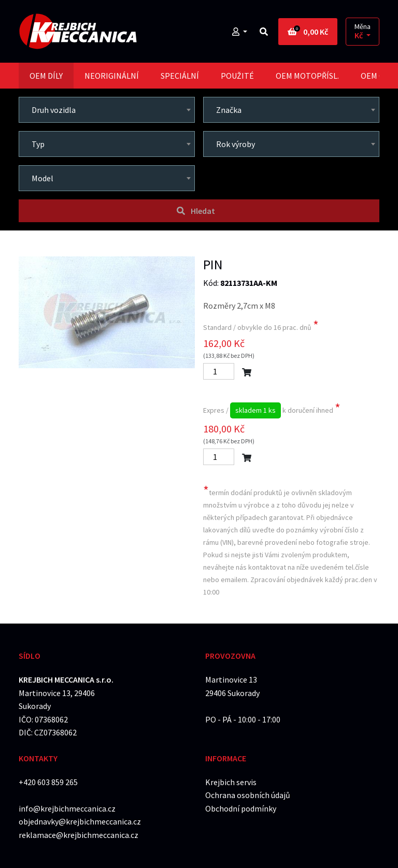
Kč (359, 35)
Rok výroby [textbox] (236, 144)
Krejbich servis (231, 782)
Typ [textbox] (38, 144)
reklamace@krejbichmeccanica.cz (79, 835)
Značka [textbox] (229, 110)
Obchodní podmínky (241, 808)
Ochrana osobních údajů (248, 795)
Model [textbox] (42, 178)
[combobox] (107, 110)
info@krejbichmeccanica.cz (67, 808)
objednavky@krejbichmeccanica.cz (80, 821)
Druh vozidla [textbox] (54, 110)
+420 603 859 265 (48, 782)
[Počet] (219, 371)
